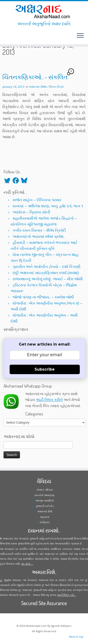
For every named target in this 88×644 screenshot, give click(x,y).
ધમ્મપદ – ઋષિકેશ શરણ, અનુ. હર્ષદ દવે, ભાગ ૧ (48, 206)
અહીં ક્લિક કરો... (67, 595)
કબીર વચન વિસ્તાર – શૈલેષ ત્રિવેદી (39, 230)
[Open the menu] (80, 36)
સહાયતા (45, 517)
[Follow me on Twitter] (4, 38)
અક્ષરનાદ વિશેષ (38, 87)
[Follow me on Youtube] (8, 38)
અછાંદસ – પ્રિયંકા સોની (31, 212)
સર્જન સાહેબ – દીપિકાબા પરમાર (37, 200)
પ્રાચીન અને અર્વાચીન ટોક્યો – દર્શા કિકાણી (47, 267)
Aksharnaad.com (36, 626)
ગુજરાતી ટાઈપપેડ (45, 506)
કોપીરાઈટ (45, 522)
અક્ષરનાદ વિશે (45, 511)
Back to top (76, 637)
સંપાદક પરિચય (45, 490)
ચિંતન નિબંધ (56, 87)
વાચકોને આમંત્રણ (45, 495)
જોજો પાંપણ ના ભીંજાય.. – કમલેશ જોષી (43, 297)
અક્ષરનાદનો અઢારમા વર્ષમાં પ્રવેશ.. (39, 236)
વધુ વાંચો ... (27, 564)
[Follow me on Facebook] (5, 38)
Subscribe (45, 369)
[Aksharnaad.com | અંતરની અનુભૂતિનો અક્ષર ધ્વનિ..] (44, 11)
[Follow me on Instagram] (7, 38)
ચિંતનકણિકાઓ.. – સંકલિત (35, 77)
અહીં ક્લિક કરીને (49, 400)
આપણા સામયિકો (45, 500)
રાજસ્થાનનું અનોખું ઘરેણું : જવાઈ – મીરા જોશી (48, 279)
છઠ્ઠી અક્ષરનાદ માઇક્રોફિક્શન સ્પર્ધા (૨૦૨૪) (46, 273)
